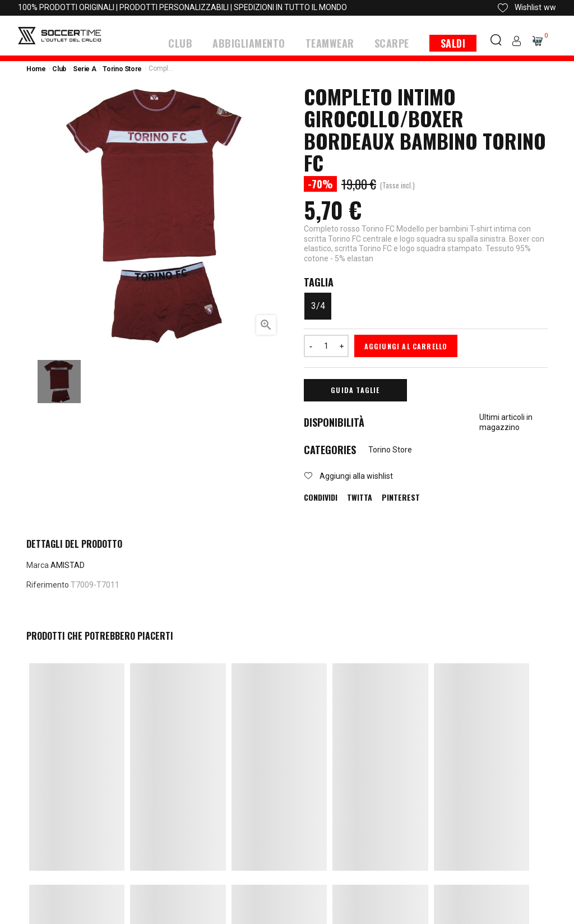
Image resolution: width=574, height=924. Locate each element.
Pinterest (401, 496)
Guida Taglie (355, 389)
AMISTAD (68, 564)
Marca (38, 564)
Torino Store (390, 449)
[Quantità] (326, 345)
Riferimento (48, 584)
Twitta (360, 496)
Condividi (321, 496)
